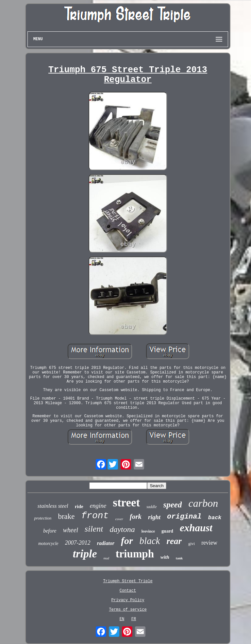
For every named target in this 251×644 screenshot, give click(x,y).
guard (167, 531)
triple (85, 554)
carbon (203, 503)
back (215, 518)
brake (66, 516)
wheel (70, 530)
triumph (135, 554)
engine (98, 506)
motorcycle (48, 544)
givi (192, 544)
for (127, 541)
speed (173, 505)
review (209, 543)
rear (174, 541)
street (126, 503)
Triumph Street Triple (128, 581)
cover (119, 519)
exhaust (196, 528)
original (184, 517)
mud (106, 558)
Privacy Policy (128, 600)
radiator (106, 543)
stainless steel (53, 506)
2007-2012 (78, 543)
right (154, 517)
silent (94, 529)
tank (179, 558)
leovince (148, 531)
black (150, 541)
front (95, 516)
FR (134, 619)
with (165, 557)
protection (43, 518)
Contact (128, 591)
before (50, 531)
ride (79, 506)
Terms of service (128, 610)
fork (136, 517)
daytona (122, 529)
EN (122, 619)
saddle (151, 507)
